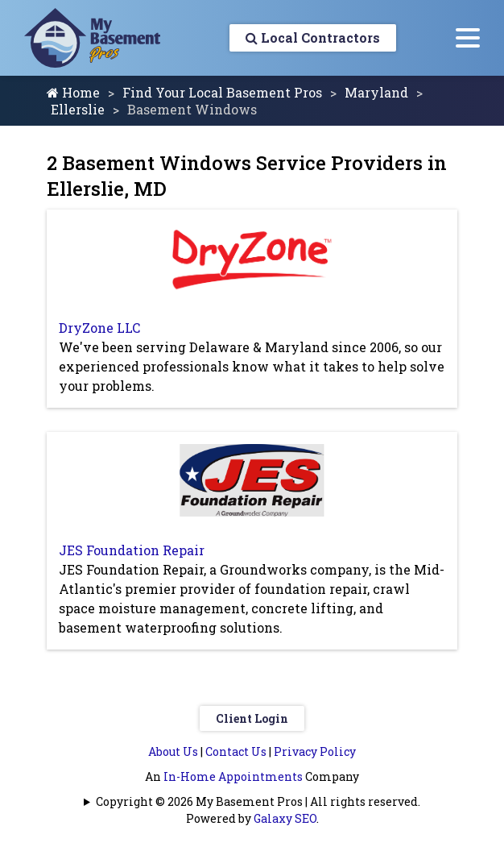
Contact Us (236, 751)
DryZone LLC (99, 328)
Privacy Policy (315, 751)
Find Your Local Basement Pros (222, 92)
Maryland (376, 92)
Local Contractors (313, 37)
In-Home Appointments (233, 776)
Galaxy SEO (285, 818)
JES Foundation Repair (132, 550)
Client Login (252, 718)
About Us (173, 751)
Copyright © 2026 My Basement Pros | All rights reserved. (258, 801)
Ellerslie (78, 109)
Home (73, 92)
